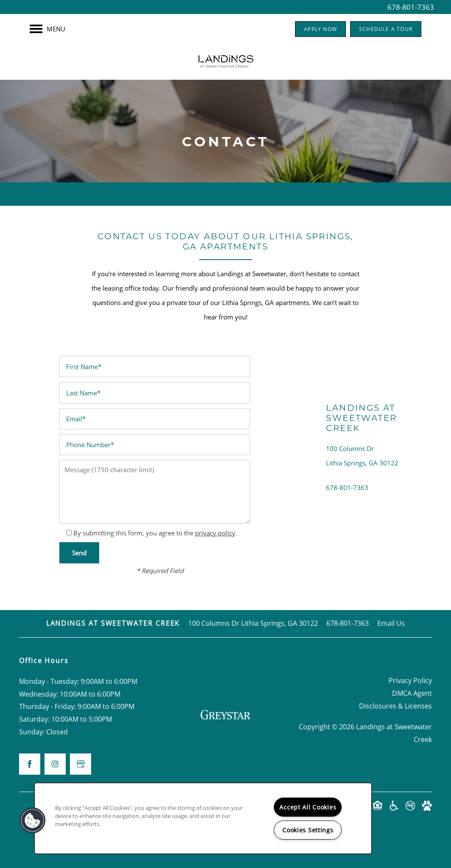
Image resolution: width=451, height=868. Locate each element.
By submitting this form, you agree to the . (155, 533)
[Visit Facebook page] (30, 764)
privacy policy (215, 533)
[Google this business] (81, 764)
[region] (203, 818)
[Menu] (47, 29)
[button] (320, 29)
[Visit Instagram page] (55, 764)
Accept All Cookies (308, 807)
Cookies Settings (308, 830)
